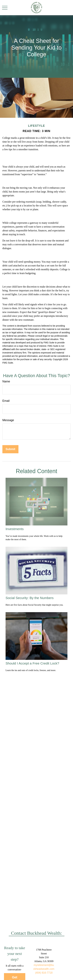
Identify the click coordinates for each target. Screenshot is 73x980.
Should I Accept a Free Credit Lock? (32, 663)
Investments (15, 529)
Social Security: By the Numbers (30, 598)
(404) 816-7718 (44, 973)
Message (8, 420)
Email (6, 401)
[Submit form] (10, 449)
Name (6, 381)
